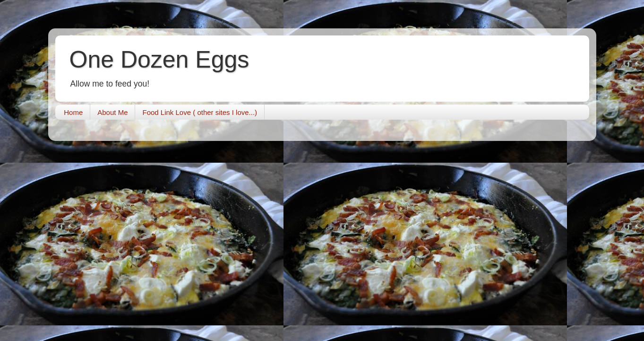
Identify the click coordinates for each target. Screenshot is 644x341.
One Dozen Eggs (159, 60)
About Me (112, 112)
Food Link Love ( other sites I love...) (200, 112)
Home (73, 112)
